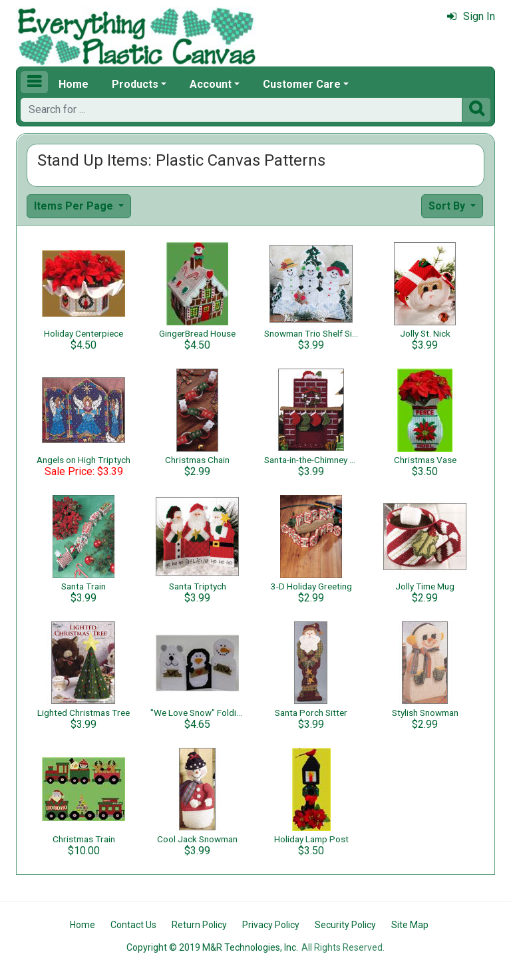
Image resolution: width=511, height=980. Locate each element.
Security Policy (345, 925)
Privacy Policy (271, 925)
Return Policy (199, 925)
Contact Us (133, 925)
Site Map (410, 925)
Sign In (471, 16)
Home (74, 84)
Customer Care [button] (302, 84)
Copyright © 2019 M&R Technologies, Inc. (212, 947)
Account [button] (211, 84)
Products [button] (135, 84)
